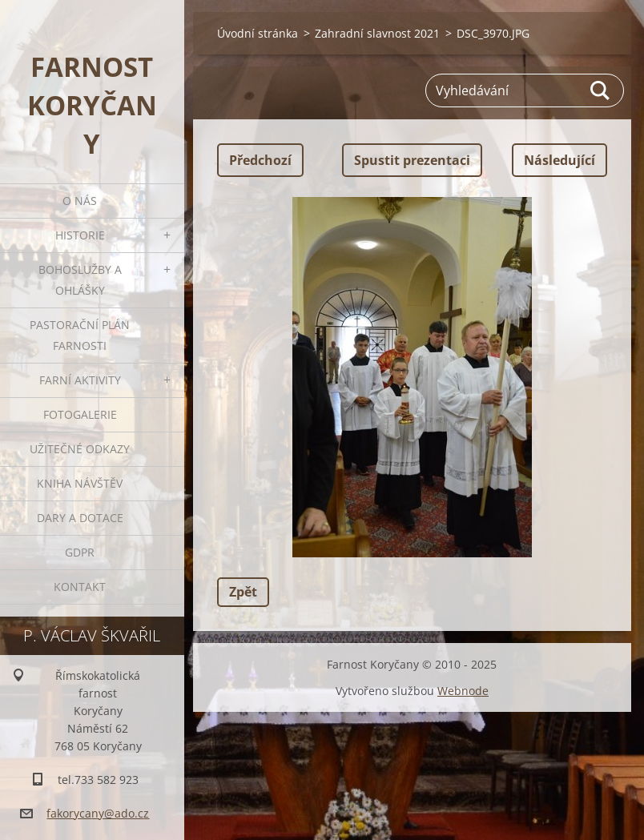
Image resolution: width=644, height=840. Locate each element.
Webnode (463, 691)
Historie (80, 235)
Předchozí (260, 160)
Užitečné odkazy (80, 449)
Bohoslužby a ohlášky (80, 280)
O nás (80, 201)
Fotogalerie (80, 414)
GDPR (80, 552)
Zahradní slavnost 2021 (377, 33)
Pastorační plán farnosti (80, 335)
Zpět (243, 592)
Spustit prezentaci (412, 160)
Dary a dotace (80, 518)
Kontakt (80, 587)
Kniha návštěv (80, 483)
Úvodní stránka (258, 33)
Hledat (601, 90)
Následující (559, 160)
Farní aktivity (80, 380)
